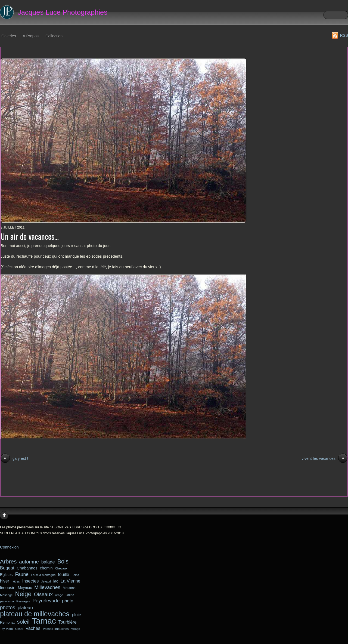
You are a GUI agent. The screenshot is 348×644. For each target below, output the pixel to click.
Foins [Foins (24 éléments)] (75, 575)
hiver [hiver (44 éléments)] (5, 581)
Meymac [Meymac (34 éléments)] (25, 588)
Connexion (9, 547)
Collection (54, 36)
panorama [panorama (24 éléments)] (7, 601)
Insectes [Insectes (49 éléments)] (30, 581)
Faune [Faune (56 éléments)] (22, 574)
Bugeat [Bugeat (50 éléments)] (7, 568)
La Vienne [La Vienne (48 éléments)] (71, 581)
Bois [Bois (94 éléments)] (63, 562)
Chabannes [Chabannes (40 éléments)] (27, 568)
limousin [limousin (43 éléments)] (8, 588)
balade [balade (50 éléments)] (48, 562)
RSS (344, 35)
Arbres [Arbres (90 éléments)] (8, 562)
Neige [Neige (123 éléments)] (23, 594)
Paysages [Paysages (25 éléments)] (23, 601)
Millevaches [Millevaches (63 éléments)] (47, 587)
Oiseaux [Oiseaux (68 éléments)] (43, 594)
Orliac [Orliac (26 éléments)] (70, 595)
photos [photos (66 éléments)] (8, 607)
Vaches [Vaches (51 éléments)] (33, 628)
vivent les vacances (324, 459)
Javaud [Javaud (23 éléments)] (46, 581)
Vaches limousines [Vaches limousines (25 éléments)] (56, 629)
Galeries (9, 36)
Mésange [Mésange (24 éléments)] (6, 595)
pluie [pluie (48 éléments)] (76, 615)
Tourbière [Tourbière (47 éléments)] (68, 622)
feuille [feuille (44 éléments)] (64, 574)
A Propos (31, 36)
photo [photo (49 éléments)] (68, 601)
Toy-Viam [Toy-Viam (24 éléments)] (6, 629)
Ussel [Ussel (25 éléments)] (19, 629)
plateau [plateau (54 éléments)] (25, 608)
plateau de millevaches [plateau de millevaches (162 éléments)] (35, 614)
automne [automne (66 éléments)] (29, 562)
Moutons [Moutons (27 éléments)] (69, 588)
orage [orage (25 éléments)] (59, 595)
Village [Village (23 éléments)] (76, 629)
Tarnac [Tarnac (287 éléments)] (44, 621)
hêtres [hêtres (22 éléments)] (16, 581)
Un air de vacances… (30, 236)
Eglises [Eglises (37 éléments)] (6, 575)
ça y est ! (14, 459)
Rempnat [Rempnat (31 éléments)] (7, 622)
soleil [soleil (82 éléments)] (23, 622)
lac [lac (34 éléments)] (56, 581)
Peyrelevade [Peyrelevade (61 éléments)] (46, 601)
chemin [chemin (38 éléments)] (46, 568)
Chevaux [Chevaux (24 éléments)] (61, 568)
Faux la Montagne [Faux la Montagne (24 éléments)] (43, 575)
